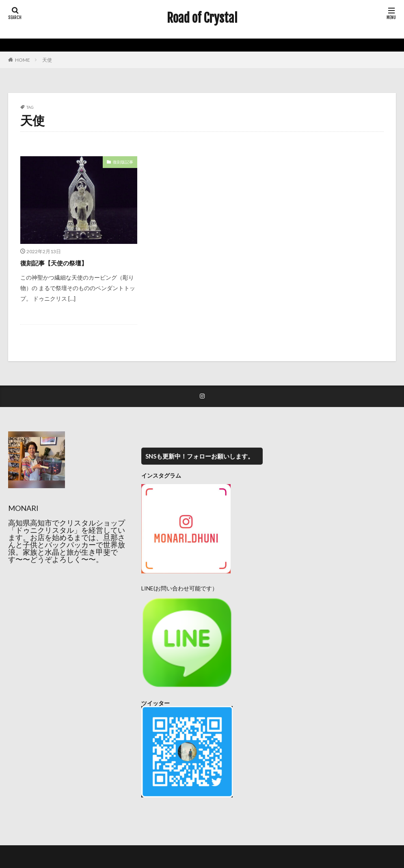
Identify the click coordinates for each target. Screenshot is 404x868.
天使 (47, 60)
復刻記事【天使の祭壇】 (60, 263)
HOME (23, 60)
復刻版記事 (123, 162)
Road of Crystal (202, 18)
